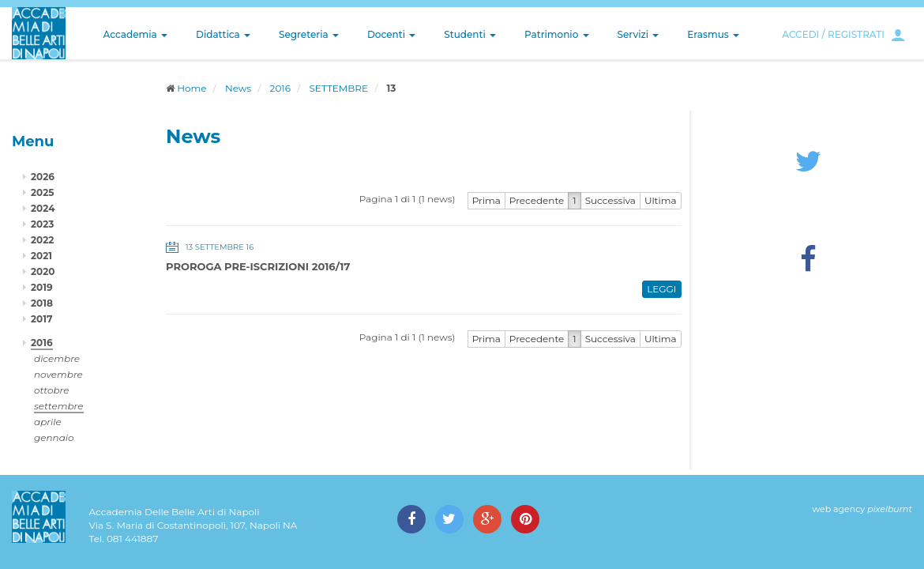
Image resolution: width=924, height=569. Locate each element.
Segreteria (309, 34)
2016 (280, 88)
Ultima (661, 200)
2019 (42, 287)
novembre (58, 374)
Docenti (391, 34)
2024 (43, 208)
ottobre (51, 390)
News (238, 88)
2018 (42, 303)
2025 (42, 192)
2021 (41, 256)
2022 (42, 240)
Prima (486, 200)
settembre (59, 406)
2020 (43, 271)
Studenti (470, 34)
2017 (41, 319)
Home (192, 88)
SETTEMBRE (338, 88)
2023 (42, 224)
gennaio (54, 437)
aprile (48, 422)
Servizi (639, 34)
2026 (43, 177)
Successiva (610, 200)
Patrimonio (557, 34)
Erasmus (713, 34)
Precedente (537, 200)
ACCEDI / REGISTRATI (833, 34)
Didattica (223, 34)
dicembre (57, 358)
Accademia (135, 34)
